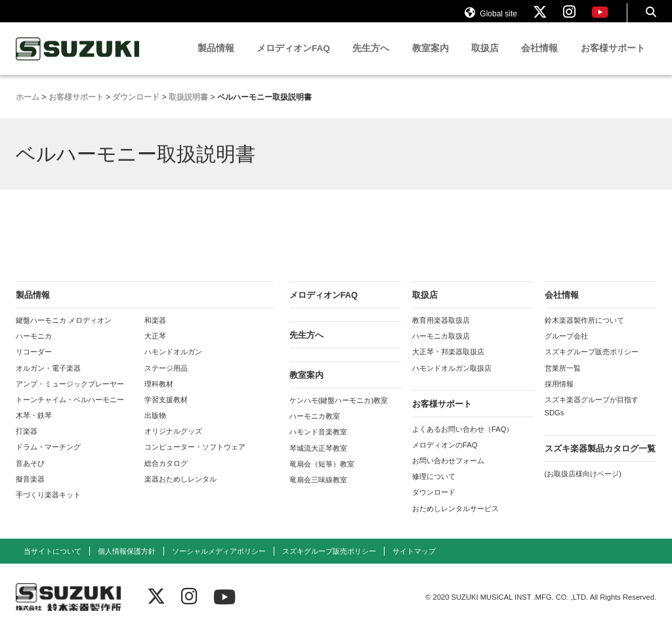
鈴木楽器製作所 (78, 61)
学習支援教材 (166, 412)
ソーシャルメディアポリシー (219, 564)
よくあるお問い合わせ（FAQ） (463, 442)
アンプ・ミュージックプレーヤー (70, 396)
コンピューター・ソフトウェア (195, 459)
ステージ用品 (166, 381)
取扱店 (485, 61)
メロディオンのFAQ (445, 457)
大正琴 (155, 348)
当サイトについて (52, 564)
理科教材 (159, 396)
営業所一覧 (563, 381)
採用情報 (559, 396)
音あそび (30, 476)
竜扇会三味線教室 (318, 492)
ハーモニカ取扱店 (441, 348)
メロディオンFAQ (293, 61)
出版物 (155, 428)
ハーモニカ (34, 348)
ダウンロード (434, 505)
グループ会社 (566, 348)
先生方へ (371, 61)
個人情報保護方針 (127, 564)
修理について (434, 489)
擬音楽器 (30, 491)
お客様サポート (613, 61)
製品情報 (216, 61)
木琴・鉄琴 (34, 428)
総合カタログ (166, 476)
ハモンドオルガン (173, 364)
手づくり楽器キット (48, 507)
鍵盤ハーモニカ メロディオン (64, 333)
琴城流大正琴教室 (318, 461)
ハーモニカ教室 (315, 428)
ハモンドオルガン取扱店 (452, 381)
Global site (491, 18)
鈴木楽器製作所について (584, 333)
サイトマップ (414, 564)
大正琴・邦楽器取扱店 (448, 364)
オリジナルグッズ (173, 444)
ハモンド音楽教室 (318, 444)
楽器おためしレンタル (180, 491)
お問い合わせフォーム (448, 473)
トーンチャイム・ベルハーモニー (70, 412)
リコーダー (34, 364)
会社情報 (539, 61)
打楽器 (27, 444)
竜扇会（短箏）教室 (322, 476)
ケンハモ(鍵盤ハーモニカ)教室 (339, 413)
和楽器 (155, 333)
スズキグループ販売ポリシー (592, 364)
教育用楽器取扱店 (441, 333)
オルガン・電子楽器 (48, 381)
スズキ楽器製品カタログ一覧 (600, 461)
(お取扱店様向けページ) (583, 486)
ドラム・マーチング (48, 459)
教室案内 (430, 61)
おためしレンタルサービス (455, 521)
